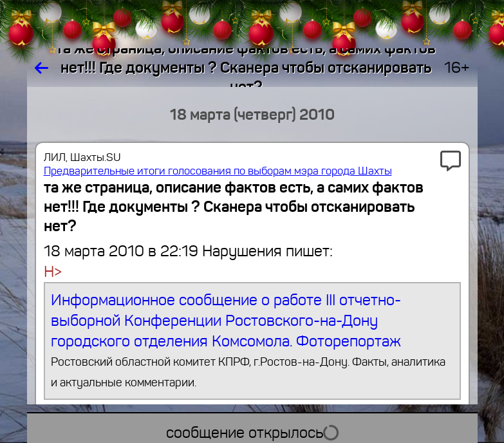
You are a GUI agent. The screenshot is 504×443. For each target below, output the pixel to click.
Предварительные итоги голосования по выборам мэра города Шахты (218, 171)
